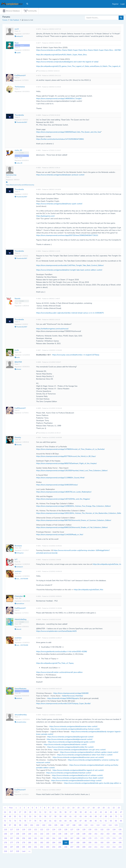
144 (54, 834)
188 (78, 843)
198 (17, 847)
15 (78, 808)
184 (54, 843)
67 (101, 817)
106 (62, 826)
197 (11, 847)
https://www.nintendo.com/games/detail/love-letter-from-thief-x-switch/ (85, 755)
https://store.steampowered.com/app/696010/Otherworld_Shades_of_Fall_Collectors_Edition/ (72, 528)
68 (106, 817)
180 (30, 843)
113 (104, 826)
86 (76, 821)
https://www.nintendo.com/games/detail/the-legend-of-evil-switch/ (78, 771)
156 (5, 839)
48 (5, 817)
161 (36, 839)
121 (36, 830)
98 (15, 826)
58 (55, 817)
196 (5, 847)
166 (66, 839)
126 (66, 830)
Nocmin (18, 299)
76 (25, 821)
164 (54, 839)
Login (123, 4)
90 (96, 821)
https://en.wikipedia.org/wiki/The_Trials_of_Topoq (55, 664)
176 (5, 843)
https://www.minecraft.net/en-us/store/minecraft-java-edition (59, 673)
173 (108, 839)
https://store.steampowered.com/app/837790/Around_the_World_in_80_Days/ (66, 457)
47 (121, 813)
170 (90, 839)
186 (66, 843)
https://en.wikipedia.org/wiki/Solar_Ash (108, 565)
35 (60, 813)
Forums (5, 21)
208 (78, 847)
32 (45, 813)
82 (55, 821)
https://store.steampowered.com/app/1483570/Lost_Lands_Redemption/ (64, 492)
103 (44, 826)
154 (114, 834)
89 (91, 821)
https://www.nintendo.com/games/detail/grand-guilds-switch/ (71, 743)
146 (66, 834)
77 (30, 821)
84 (65, 821)
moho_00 (18, 151)
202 (42, 847)
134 (114, 830)
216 (5, 852)
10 (53, 808)
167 (72, 839)
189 (84, 843)
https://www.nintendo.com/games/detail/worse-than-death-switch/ (78, 779)
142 (42, 834)
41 (91, 813)
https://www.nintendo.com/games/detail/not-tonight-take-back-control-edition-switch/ (69, 270)
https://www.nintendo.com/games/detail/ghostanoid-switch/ (70, 740)
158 (17, 839)
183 (48, 843)
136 (5, 834)
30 (35, 813)
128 (78, 830)
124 (54, 830)
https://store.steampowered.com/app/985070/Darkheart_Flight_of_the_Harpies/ (66, 464)
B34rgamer (19, 554)
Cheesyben (19, 597)
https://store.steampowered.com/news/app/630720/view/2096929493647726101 (67, 236)
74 (15, 821)
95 (121, 821)
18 (94, 808)
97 (10, 826)
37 (71, 813)
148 (78, 834)
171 (96, 839)
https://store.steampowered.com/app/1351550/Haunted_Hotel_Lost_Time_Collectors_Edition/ (72, 471)
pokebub (18, 699)
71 (121, 817)
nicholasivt (19, 567)
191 (96, 843)
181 (36, 843)
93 (111, 821)
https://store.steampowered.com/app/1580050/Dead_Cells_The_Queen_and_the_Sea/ (69, 132)
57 (50, 817)
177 (11, 843)
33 (50, 813)
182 (42, 843)
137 (11, 834)
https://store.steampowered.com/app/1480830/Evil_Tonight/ (59, 99)
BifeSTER (18, 363)
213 (108, 847)
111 (92, 826)
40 (86, 813)
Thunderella (19, 116)
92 (106, 821)
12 (63, 808)
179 (24, 843)
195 (120, 843)
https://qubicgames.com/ (45, 216)
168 (78, 839)
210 (90, 847)
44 (106, 813)
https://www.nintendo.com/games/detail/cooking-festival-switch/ (75, 730)
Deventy (18, 438)
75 (20, 821)
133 (108, 830)
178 (17, 843)
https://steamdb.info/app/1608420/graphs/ (63, 699)
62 (76, 817)
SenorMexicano (20, 689)
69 (111, 817)
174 (114, 839)
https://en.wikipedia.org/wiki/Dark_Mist (88, 590)
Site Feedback (15, 21)
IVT (16, 560)
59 (60, 817)
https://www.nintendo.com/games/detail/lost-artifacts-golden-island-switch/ (89, 753)
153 (108, 834)
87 (81, 821)
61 (71, 817)
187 (72, 843)
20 (104, 808)
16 (83, 808)
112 (98, 826)
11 (58, 808)
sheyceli (18, 630)
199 (24, 847)
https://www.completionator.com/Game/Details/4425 (56, 632)
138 (17, 834)
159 (24, 839)
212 (102, 847)
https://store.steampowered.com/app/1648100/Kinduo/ (57, 485)
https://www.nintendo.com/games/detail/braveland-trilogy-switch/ (76, 781)
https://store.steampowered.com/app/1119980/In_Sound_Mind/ (60, 478)
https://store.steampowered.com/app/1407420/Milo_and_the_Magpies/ (63, 499)
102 (38, 826)
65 (91, 817)
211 (96, 847)
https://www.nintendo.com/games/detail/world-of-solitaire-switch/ (77, 776)
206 (66, 847)
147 (72, 834)
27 (20, 813)
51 (20, 817)
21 (109, 808)
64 (86, 817)
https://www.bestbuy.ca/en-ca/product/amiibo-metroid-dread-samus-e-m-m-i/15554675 (70, 313)
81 (50, 821)
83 (60, 821)
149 (84, 834)
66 (96, 817)
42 (96, 813)
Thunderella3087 (21, 123)
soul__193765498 (21, 579)
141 (36, 834)
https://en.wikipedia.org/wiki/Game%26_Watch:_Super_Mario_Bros (61, 55)
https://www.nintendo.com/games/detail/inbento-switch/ (65, 745)
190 (90, 843)
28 (25, 813)
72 (5, 821)
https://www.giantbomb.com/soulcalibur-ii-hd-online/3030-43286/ (62, 652)
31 (40, 813)
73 (10, 821)
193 (108, 843)
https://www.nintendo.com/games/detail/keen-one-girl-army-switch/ (80, 750)
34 (55, 813)
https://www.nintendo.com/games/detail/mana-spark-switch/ (59, 204)
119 (24, 830)
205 (60, 847)
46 (116, 813)
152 (102, 834)
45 (111, 813)
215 (120, 847)
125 (60, 830)
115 (116, 826)
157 (11, 839)
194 (114, 843)
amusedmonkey (21, 715)
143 (48, 834)
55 (40, 817)
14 (73, 808)
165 (60, 839)
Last (24, 852)
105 (56, 826)
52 (25, 817)
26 (15, 813)
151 (96, 834)
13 (68, 808)
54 (35, 817)
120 (30, 830)
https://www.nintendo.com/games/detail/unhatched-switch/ (69, 773)
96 (5, 826)
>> (29, 852)
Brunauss (18, 546)
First (11, 808)
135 (120, 830)
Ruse (17, 43)
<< (5, 808)
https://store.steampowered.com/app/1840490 (71, 694)
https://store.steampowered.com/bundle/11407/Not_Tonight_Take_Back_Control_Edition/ (70, 266)
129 (84, 830)
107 (68, 826)
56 (45, 817)
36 (65, 813)
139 (24, 834)
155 (120, 834)
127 (72, 830)
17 (88, 808)
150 (90, 834)
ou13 (17, 30)
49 (10, 817)
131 (96, 830)
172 (102, 839)
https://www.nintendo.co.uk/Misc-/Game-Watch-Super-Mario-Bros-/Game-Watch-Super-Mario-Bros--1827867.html (81, 51)
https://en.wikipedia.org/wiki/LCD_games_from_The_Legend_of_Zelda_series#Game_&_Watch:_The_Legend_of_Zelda (81, 67)
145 (60, 834)
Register (115, 4)
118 (17, 830)
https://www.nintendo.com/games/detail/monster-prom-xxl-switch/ (78, 758)
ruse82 (18, 53)
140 (30, 834)
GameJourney (11, 176)
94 (116, 821)
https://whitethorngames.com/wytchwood (52, 329)
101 (32, 826)
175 (120, 839)
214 (114, 847)
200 (30, 847)
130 (90, 830)
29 (30, 813)
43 (101, 813)
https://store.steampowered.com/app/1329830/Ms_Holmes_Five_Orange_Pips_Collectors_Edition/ (73, 507)
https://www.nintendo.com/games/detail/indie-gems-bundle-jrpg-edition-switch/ (95, 784)
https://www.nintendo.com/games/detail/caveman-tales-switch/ (73, 727)
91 (101, 821)
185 (60, 843)
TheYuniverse (20, 87)
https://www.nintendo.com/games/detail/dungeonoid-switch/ (70, 737)
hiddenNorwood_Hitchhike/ (72, 696)
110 (86, 826)
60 (65, 817)
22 (114, 808)
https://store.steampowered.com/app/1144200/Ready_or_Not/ (60, 535)
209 (84, 847)
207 (72, 847)
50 (15, 817)
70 (116, 817)
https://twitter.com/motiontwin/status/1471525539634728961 (60, 140)
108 (74, 826)
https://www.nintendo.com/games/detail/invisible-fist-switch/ (70, 748)
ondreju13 (19, 37)
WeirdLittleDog (20, 620)
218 (17, 852)
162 (42, 839)
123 (48, 830)
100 (26, 826)
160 (30, 839)
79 (40, 821)
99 (20, 826)
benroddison (19, 604)
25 (10, 813)
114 (110, 826)
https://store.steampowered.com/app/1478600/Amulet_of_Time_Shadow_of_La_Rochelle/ (70, 450)
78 (35, 821)
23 (119, 808)
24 (5, 813)
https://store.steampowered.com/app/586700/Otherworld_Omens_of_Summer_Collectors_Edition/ (74, 521)
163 (48, 839)
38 (76, 813)
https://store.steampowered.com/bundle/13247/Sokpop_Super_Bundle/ (63, 704)
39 (81, 813)
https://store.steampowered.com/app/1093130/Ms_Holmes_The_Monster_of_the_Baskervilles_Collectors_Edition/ (79, 514)
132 (102, 830)
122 (42, 830)
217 (11, 852)
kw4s (17, 351)
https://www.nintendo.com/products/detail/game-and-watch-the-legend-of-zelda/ (67, 62)
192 (102, 843)
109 (80, 826)
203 (48, 847)
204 (54, 847)
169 (84, 839)
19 (99, 808)
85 (71, 821)
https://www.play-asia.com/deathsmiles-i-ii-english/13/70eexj (76, 355)
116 (5, 830)
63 (81, 817)
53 (30, 817)
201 (36, 847)
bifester (18, 370)
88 (86, 821)
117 (11, 830)
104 (50, 826)
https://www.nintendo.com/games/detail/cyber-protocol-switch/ (60, 175)
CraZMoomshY (20, 76)
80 (45, 821)
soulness (18, 572)
